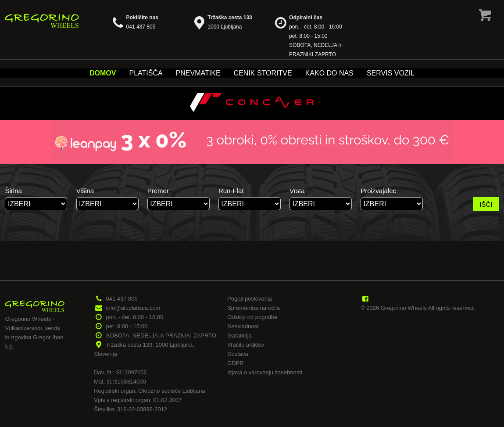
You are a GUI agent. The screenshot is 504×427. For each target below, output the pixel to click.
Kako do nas (329, 73)
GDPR (236, 363)
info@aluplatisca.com (133, 308)
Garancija (239, 335)
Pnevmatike (198, 73)
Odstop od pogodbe (252, 317)
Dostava (238, 354)
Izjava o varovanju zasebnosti (265, 372)
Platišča (146, 73)
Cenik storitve (263, 73)
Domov (103, 73)
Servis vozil (391, 73)
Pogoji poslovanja (250, 299)
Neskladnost (243, 326)
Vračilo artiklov (246, 345)
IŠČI (486, 204)
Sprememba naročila (254, 308)
